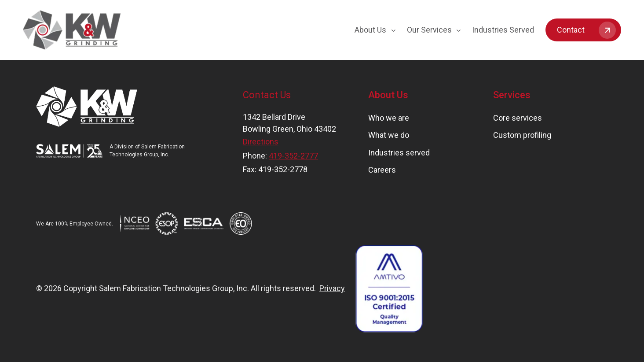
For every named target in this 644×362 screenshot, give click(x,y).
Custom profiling (522, 135)
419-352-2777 (293, 156)
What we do (389, 135)
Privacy (332, 288)
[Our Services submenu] (459, 30)
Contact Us (267, 95)
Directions (261, 142)
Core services (518, 118)
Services (512, 95)
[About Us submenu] (393, 30)
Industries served (399, 153)
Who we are (389, 118)
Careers (382, 170)
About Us (388, 95)
